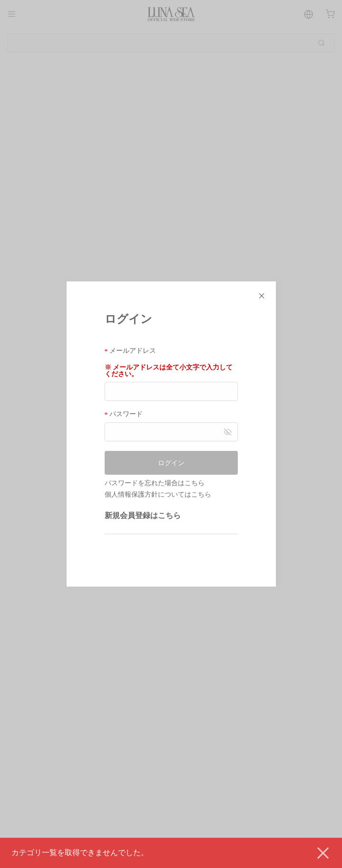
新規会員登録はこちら (143, 515)
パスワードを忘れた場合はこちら (155, 483)
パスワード (124, 414)
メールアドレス (131, 351)
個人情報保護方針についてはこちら (158, 494)
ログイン (171, 463)
